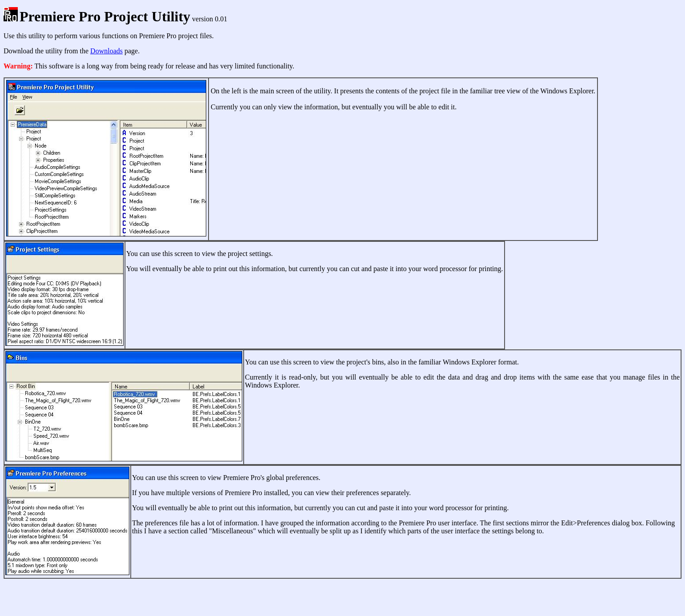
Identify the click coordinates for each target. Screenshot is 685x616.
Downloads (106, 51)
